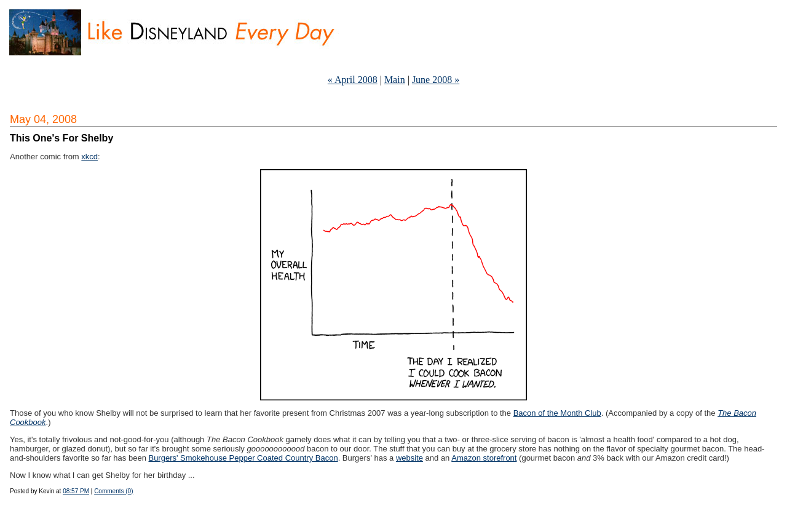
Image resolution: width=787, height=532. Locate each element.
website (409, 458)
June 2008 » (436, 80)
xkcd (89, 157)
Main (395, 80)
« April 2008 (353, 80)
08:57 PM (76, 491)
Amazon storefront (484, 458)
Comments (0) (113, 491)
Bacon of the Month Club (557, 413)
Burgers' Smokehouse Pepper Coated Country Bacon (243, 458)
